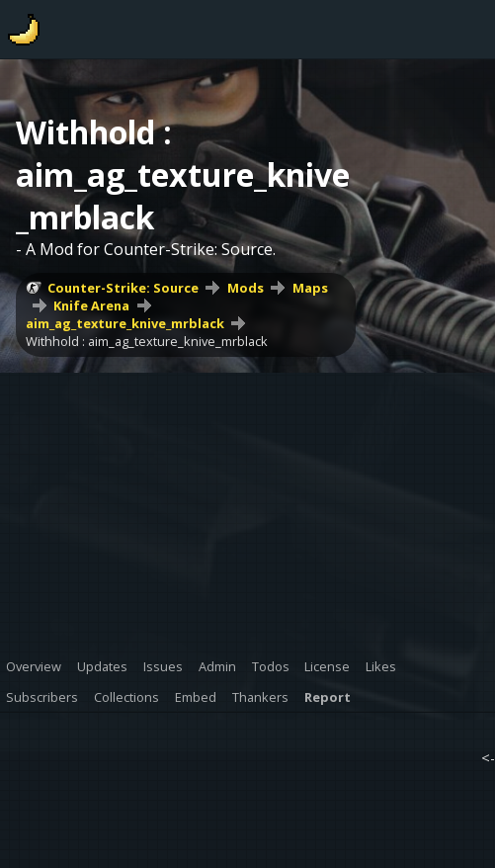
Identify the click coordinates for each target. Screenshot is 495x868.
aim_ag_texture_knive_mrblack (125, 323)
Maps (310, 288)
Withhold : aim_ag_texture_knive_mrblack (147, 341)
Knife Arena (91, 305)
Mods (246, 288)
